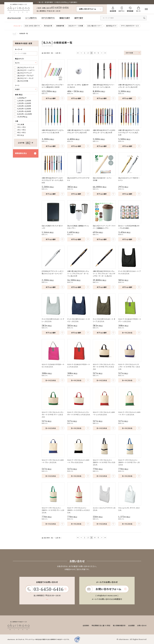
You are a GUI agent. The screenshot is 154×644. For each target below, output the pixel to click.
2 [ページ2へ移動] (88, 53)
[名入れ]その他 (23, 81)
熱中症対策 (48, 26)
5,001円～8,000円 (24, 111)
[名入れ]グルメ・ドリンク (26, 67)
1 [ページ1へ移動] (85, 53)
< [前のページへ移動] (81, 53)
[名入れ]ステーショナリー (26, 70)
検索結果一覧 (24, 33)
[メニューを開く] (146, 9)
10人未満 (21, 124)
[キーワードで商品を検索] (124, 18)
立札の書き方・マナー (95, 26)
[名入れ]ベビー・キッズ (25, 78)
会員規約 (86, 625)
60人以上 (21, 135)
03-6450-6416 (60, 7)
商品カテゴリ (19, 59)
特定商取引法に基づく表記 (101, 625)
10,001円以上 (22, 117)
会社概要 (131, 625)
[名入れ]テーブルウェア (26, 75)
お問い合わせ (142, 625)
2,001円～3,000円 (24, 103)
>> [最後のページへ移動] (105, 53)
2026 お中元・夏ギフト (32, 26)
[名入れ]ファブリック (24, 73)
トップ (15, 33)
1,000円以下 (22, 98)
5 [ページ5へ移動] (98, 53)
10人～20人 (22, 127)
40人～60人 (22, 132)
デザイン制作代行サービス (130, 26)
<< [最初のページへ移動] (78, 53)
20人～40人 (22, 130)
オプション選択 (51, 98)
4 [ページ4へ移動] (95, 53)
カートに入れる (127, 333)
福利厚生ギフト (111, 26)
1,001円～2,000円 (24, 101)
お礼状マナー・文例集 (76, 26)
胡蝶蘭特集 (60, 26)
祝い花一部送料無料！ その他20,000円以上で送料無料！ (58, 2)
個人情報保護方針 (119, 625)
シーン (17, 85)
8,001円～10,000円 (25, 114)
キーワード (19, 49)
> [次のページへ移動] (102, 53)
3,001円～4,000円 (24, 106)
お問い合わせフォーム (88, 9)
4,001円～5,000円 (24, 109)
